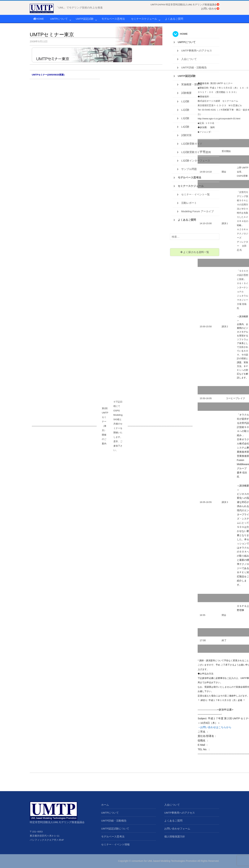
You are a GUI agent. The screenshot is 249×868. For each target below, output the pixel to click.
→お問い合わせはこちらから (215, 727)
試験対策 (186, 135)
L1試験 (185, 101)
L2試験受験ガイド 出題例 (196, 152)
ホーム (105, 805)
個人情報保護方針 (175, 836)
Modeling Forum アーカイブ (197, 211)
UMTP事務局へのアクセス (197, 51)
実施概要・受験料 (192, 84)
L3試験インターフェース (196, 161)
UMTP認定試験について (115, 829)
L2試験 (185, 110)
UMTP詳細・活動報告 (194, 67)
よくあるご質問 (174, 19)
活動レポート (189, 203)
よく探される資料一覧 (195, 252)
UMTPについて (59, 19)
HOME (39, 19)
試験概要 (186, 93)
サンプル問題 (189, 169)
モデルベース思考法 (113, 19)
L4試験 (185, 127)
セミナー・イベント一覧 (195, 194)
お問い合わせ (210, 9)
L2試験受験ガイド (192, 144)
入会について (189, 59)
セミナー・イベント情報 (115, 844)
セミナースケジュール (144, 19)
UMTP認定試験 (85, 19)
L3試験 (185, 118)
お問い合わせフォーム (177, 829)
